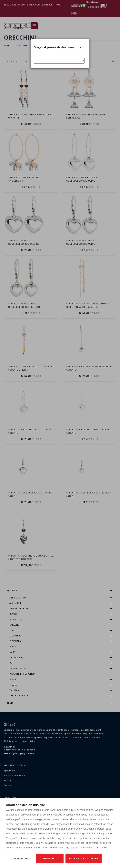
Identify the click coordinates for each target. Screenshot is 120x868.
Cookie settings (20, 858)
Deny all (50, 858)
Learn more (100, 848)
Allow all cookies (84, 858)
